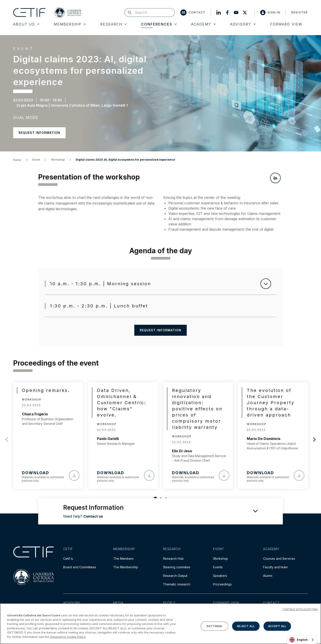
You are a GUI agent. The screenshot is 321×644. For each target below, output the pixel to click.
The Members (123, 559)
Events (218, 567)
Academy (203, 24)
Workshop (58, 160)
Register (300, 12)
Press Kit (119, 613)
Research (113, 24)
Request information (39, 133)
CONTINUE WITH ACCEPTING (300, 626)
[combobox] (302, 640)
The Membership (126, 567)
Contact (193, 13)
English (299, 640)
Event (36, 160)
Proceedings (222, 584)
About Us (26, 24)
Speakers (220, 576)
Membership (70, 24)
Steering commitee (177, 567)
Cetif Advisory (73, 613)
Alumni (268, 576)
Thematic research (177, 584)
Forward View (286, 24)
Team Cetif (171, 613)
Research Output (175, 576)
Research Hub (173, 559)
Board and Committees (80, 567)
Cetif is (68, 559)
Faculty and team (275, 567)
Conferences (159, 24)
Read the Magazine (227, 613)
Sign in (270, 13)
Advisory (243, 24)
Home (17, 160)
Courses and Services (279, 559)
